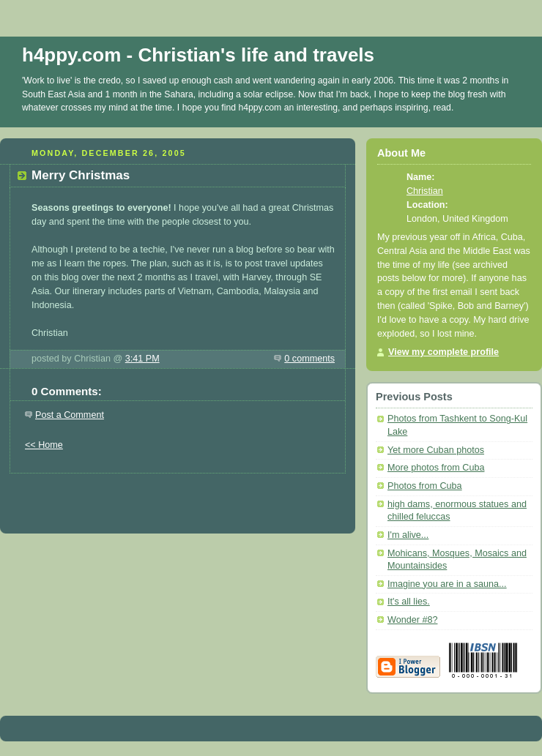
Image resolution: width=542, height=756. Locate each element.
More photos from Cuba (436, 468)
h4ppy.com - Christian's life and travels (198, 55)
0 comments (309, 359)
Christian (425, 191)
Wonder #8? (412, 620)
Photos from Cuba (425, 486)
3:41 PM (142, 359)
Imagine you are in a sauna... (447, 584)
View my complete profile (443, 352)
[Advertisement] (178, 495)
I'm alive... (408, 535)
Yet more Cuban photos (436, 450)
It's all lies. (409, 602)
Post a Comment (70, 415)
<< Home (44, 445)
